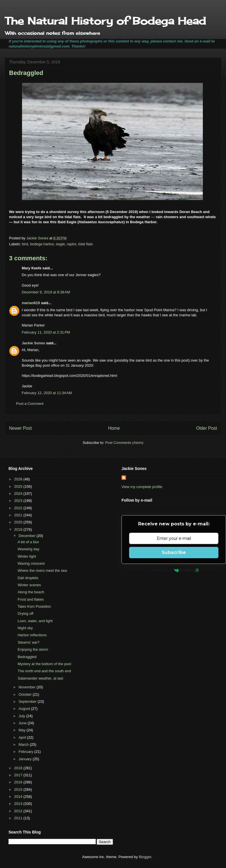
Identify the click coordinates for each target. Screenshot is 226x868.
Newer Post (20, 428)
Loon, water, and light (35, 621)
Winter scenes (29, 585)
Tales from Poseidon (34, 606)
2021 (19, 515)
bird (25, 244)
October (26, 694)
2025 (19, 486)
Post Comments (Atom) (124, 443)
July (22, 716)
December (28, 536)
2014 (19, 797)
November (28, 687)
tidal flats (85, 244)
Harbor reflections (32, 635)
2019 (19, 529)
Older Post (207, 428)
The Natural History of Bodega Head (105, 21)
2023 (19, 501)
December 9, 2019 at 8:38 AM (46, 292)
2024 (19, 494)
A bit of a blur (28, 542)
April (23, 737)
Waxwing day (28, 549)
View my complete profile (142, 487)
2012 (19, 811)
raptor (72, 244)
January (26, 759)
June (23, 723)
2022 (19, 508)
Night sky (25, 628)
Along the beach (31, 592)
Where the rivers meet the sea (42, 571)
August (25, 709)
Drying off (25, 614)
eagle (60, 244)
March (24, 745)
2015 (19, 789)
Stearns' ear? (28, 642)
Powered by (174, 570)
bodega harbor (42, 244)
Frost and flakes (31, 599)
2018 (19, 768)
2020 (19, 522)
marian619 (31, 303)
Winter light (27, 556)
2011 (19, 818)
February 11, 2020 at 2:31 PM (46, 332)
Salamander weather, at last (40, 678)
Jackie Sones (33, 343)
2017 (19, 775)
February (27, 752)
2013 (19, 804)
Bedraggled (27, 657)
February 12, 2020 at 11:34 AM (47, 393)
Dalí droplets (28, 578)
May (23, 730)
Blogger (145, 857)
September (28, 702)
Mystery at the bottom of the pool (44, 664)
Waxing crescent (31, 563)
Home (114, 428)
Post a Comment (30, 404)
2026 (19, 479)
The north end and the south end (44, 671)
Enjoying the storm (33, 649)
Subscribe (174, 552)
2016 (19, 782)
